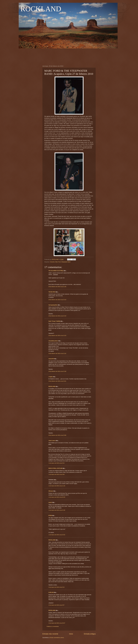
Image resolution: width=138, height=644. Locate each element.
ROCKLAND (41, 9)
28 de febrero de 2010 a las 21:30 (57, 287)
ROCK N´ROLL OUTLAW (55, 468)
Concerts (52, 262)
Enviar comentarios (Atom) (57, 638)
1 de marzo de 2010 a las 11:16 (57, 486)
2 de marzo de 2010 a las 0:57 (57, 605)
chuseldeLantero (53, 341)
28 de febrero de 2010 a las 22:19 (57, 316)
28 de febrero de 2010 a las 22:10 (57, 300)
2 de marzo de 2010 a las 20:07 (57, 623)
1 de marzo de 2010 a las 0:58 (57, 474)
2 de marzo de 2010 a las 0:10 (57, 587)
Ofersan (51, 491)
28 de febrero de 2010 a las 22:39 (57, 371)
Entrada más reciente (50, 634)
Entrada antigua (90, 634)
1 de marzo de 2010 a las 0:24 (57, 463)
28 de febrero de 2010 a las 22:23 (57, 336)
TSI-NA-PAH (52, 292)
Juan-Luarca (52, 441)
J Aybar (51, 377)
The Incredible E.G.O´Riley (56, 271)
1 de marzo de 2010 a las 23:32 (57, 535)
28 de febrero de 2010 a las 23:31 (57, 381)
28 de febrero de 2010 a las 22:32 (57, 353)
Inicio (71, 634)
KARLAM (51, 592)
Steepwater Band (66, 262)
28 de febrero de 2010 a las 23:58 (57, 435)
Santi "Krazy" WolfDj (54, 321)
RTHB (50, 515)
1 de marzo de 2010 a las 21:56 (57, 510)
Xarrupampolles (53, 305)
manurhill (51, 359)
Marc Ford (58, 262)
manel (50, 502)
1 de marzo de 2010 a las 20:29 (57, 497)
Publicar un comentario (53, 626)
